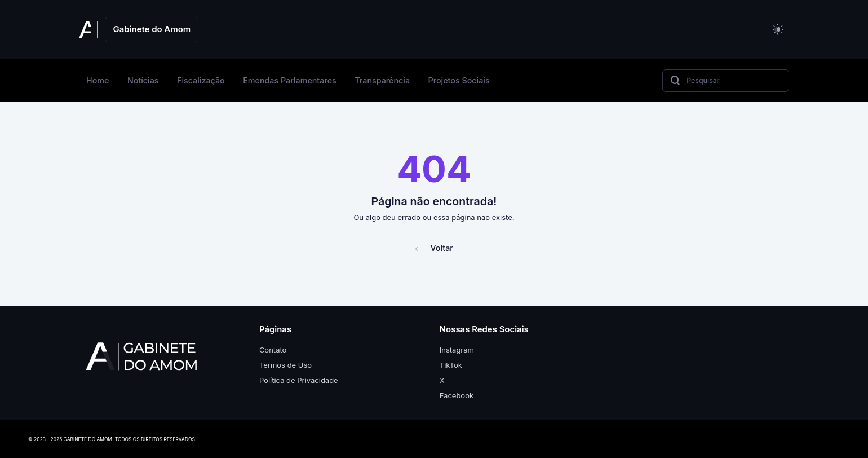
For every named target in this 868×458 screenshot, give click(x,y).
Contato (273, 350)
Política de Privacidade (299, 380)
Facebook (457, 395)
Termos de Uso (285, 365)
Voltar (434, 248)
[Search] (726, 81)
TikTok (451, 365)
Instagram (457, 350)
